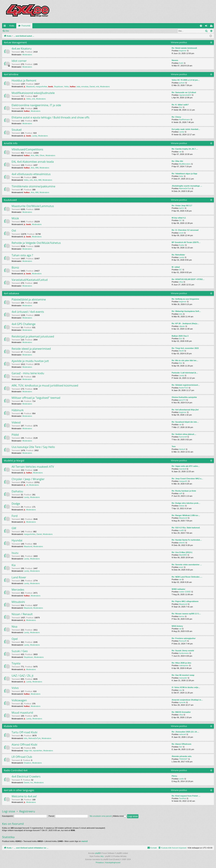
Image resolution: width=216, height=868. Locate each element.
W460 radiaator (179, 589)
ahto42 (182, 543)
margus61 (183, 481)
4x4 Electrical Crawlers (26, 776)
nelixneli (182, 734)
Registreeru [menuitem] (212, 26)
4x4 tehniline (11, 74)
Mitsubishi (18, 602)
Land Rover (19, 577)
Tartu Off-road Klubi (24, 732)
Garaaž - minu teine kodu (28, 373)
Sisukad (17, 130)
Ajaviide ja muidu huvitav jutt (30, 361)
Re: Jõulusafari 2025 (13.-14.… (185, 732)
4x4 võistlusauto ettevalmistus (31, 174)
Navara (175, 60)
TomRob (183, 798)
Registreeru (34, 31)
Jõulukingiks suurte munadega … (187, 186)
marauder (183, 678)
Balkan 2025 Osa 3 (180, 336)
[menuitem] (201, 26)
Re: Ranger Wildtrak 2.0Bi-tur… (186, 515)
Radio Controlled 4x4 (16, 770)
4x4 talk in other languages (19, 790)
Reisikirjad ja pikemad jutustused (33, 336)
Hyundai (17, 540)
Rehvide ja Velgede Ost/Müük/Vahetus (36, 243)
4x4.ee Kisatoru (22, 49)
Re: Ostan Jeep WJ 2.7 (182, 206)
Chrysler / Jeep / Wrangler (28, 479)
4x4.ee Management (15, 42)
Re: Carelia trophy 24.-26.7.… (185, 149)
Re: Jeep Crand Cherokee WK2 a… (187, 479)
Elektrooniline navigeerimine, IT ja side (36, 105)
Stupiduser (59, 87)
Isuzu (15, 553)
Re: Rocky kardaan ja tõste (184, 491)
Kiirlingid (5, 26)
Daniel (92, 87)
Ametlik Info (11, 143)
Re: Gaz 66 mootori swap (183, 675)
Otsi (7, 31)
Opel (15, 639)
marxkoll (183, 469)
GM (14, 528)
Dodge (16, 504)
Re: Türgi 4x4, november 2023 (185, 348)
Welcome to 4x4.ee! (24, 796)
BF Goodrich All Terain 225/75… (186, 242)
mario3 (84, 841)
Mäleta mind (120, 816)
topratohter (38, 751)
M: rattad (176, 267)
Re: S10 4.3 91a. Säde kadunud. (186, 528)
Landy (34, 136)
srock (181, 233)
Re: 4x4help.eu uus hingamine (185, 299)
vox (180, 690)
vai (180, 152)
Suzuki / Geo (20, 651)
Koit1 (181, 63)
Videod (16, 422)
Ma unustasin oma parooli (101, 816)
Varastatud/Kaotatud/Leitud (30, 280)
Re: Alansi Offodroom (181, 744)
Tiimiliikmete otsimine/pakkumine (33, 186)
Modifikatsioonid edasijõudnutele (33, 93)
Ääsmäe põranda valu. (182, 756)
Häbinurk (18, 410)
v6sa (181, 282)
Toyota (16, 663)
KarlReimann (184, 120)
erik (97, 87)
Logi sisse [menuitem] (207, 26)
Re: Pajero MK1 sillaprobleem (185, 601)
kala (78, 87)
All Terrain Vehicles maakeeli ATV (33, 467)
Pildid (15, 435)
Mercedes (18, 590)
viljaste (182, 326)
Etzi (181, 107)
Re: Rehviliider (178, 255)
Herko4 (182, 449)
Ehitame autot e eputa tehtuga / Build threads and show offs (50, 117)
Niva (14, 627)
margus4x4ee (41, 87)
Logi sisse (18, 31)
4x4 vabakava (11, 293)
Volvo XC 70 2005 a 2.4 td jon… (186, 80)
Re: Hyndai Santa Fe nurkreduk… (187, 540)
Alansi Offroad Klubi (24, 745)
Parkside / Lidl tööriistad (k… (185, 373)
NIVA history (177, 626)
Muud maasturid (22, 713)
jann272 (182, 400)
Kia (14, 565)
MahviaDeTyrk (185, 188)
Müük (15, 218)
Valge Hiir (28, 751)
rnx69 (181, 530)
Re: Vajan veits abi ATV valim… (186, 466)
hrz (32, 783)
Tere (174, 446)
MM (37, 155)
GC (180, 220)
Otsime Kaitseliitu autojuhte (184, 397)
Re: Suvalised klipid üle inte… (185, 422)
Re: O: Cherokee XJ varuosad (185, 230)
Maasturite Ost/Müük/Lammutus (33, 206)
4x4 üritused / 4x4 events (28, 312)
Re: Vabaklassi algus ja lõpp (184, 174)
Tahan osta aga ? (22, 255)
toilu (181, 314)
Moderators (27, 55)
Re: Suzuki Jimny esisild (183, 651)
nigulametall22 (185, 95)
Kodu (12, 26)
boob (51, 87)
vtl (27, 485)
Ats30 (181, 351)
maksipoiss (184, 665)
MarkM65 (183, 555)
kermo (182, 616)
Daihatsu (17, 491)
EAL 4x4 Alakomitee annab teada (33, 162)
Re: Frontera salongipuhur (184, 638)
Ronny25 (183, 641)
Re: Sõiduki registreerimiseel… (186, 385)
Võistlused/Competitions (27, 149)
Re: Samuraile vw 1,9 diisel (184, 92)
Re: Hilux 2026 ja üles (181, 663)
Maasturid (30, 87)
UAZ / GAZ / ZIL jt (22, 676)
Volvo (15, 688)
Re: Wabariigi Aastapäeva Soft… (186, 311)
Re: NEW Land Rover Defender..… (187, 577)
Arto (33, 155)
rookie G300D (185, 592)
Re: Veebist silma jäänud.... (184, 434)
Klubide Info (11, 726)
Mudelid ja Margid (14, 461)
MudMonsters (185, 164)
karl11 (182, 208)
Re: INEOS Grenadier (181, 712)
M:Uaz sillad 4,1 (179, 218)
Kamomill (183, 437)
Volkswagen (19, 700)
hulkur (73, 87)
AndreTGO (184, 388)
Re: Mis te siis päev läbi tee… (185, 360)
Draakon (28, 763)
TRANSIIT (183, 759)
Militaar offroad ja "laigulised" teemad (36, 398)
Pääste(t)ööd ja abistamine (29, 299)
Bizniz (15, 268)
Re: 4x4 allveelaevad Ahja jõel (185, 410)
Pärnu (174, 776)
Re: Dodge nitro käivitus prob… (186, 503)
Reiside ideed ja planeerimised (31, 349)
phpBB (98, 853)
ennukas (85, 87)
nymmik (182, 702)
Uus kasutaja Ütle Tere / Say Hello (33, 447)
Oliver (42, 155)
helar (181, 176)
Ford (15, 516)
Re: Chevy (176, 117)
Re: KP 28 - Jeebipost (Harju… (185, 323)
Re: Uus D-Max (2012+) (182, 552)
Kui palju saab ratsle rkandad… (186, 129)
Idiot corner (19, 61)
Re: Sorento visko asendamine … (187, 565)
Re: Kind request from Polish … (186, 796)
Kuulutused (10, 200)
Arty (102, 856)
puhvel (182, 83)
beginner (183, 51)
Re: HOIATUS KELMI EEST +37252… (188, 279)
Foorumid (26, 26)
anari (181, 567)
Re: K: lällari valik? (180, 105)
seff (181, 493)
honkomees (184, 653)
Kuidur (182, 245)
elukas (182, 506)
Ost (14, 231)
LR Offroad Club (22, 757)
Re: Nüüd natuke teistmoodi (184, 48)
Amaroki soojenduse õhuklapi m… (187, 700)
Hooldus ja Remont (24, 80)
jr (24, 87)
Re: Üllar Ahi (177, 161)
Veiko (66, 87)
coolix (181, 779)
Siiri (181, 747)
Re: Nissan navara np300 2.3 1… (186, 614)
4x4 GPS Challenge (24, 324)
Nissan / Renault (22, 614)
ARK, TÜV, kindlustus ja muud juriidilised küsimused (45, 385)
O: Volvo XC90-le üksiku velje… (186, 687)
